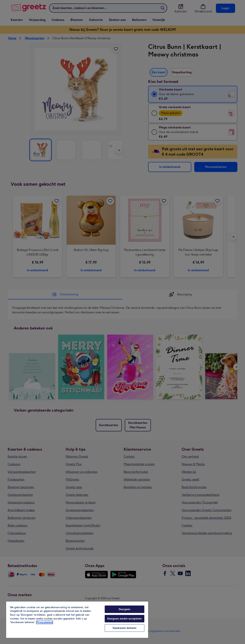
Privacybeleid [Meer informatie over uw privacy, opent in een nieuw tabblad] (45, 622)
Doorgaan (125, 609)
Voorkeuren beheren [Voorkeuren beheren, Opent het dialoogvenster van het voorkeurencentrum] (125, 628)
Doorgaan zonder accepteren (125, 619)
